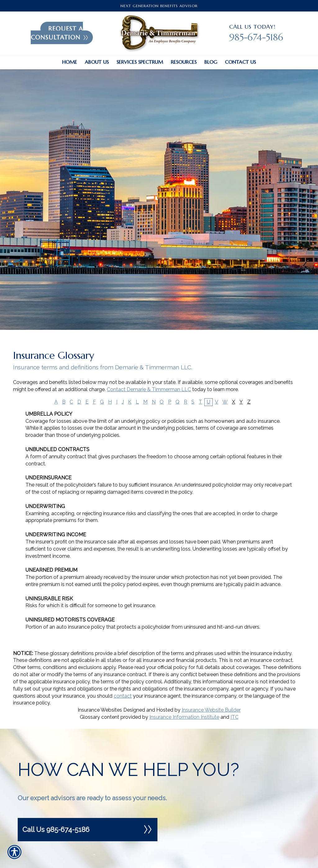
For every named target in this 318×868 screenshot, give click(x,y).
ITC (234, 717)
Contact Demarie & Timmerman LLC (149, 389)
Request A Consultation (59, 33)
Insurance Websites (100, 710)
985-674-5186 (256, 37)
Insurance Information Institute (184, 717)
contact (123, 696)
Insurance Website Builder (211, 710)
